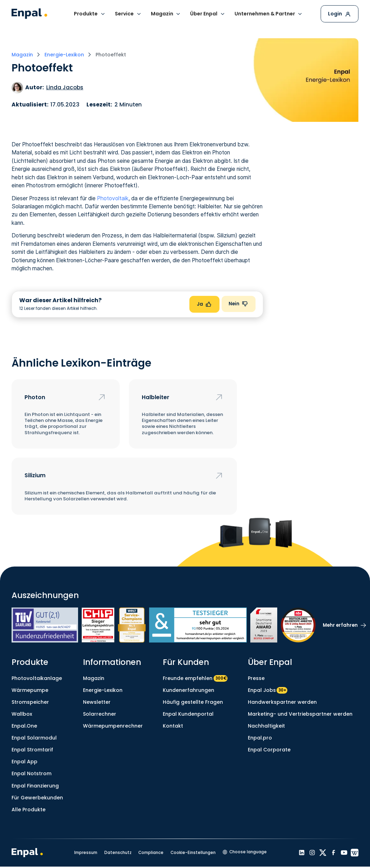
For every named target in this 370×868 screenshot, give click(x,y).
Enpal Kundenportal (188, 714)
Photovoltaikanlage (37, 678)
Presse (256, 678)
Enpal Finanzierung (35, 786)
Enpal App (25, 762)
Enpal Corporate (269, 750)
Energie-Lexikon (103, 690)
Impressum (86, 853)
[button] (90, 14)
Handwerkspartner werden (282, 702)
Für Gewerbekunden (37, 798)
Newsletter (97, 702)
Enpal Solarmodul (34, 738)
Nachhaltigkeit (266, 726)
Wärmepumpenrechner (113, 726)
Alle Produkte (29, 810)
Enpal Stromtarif (32, 750)
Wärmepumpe (30, 690)
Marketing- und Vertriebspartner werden (300, 714)
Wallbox (22, 714)
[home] (29, 14)
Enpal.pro (260, 738)
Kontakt (173, 726)
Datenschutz (118, 853)
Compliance (151, 853)
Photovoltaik (113, 198)
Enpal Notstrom (32, 773)
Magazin (94, 678)
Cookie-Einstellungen (193, 853)
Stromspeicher (30, 702)
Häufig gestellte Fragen (193, 702)
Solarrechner (100, 714)
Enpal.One (24, 726)
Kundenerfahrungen (189, 690)
